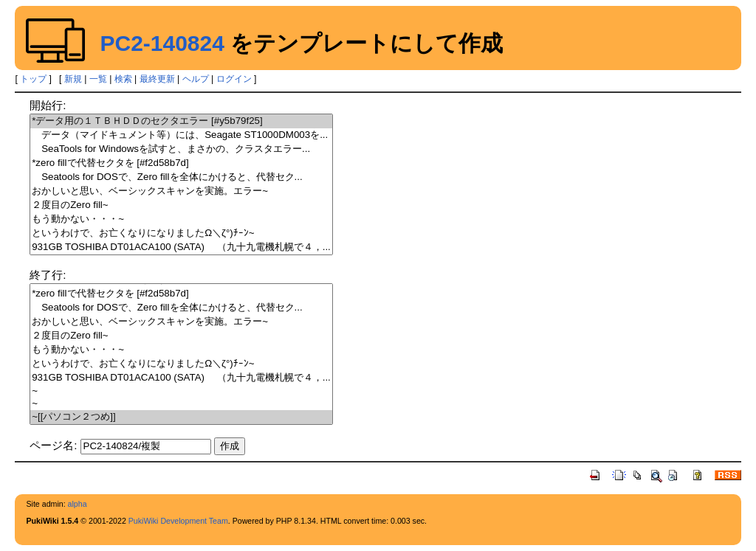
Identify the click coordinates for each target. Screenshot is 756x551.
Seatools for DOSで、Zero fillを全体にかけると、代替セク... (181, 177)
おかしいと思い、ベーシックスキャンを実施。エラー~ (181, 191)
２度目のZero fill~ (181, 205)
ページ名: (53, 445)
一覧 (98, 79)
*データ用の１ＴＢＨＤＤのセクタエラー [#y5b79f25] (181, 121)
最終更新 (157, 79)
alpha (78, 504)
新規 (73, 79)
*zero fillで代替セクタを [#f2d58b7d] (181, 163)
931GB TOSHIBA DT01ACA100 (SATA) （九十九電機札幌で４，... (181, 247)
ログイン (234, 79)
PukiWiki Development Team (178, 521)
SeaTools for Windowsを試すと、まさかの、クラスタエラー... (181, 149)
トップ (33, 79)
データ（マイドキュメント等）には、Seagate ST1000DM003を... (181, 135)
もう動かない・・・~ (181, 219)
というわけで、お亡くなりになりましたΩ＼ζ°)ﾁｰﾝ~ (181, 233)
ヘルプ (196, 79)
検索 (123, 79)
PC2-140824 (162, 43)
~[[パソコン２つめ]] (181, 417)
